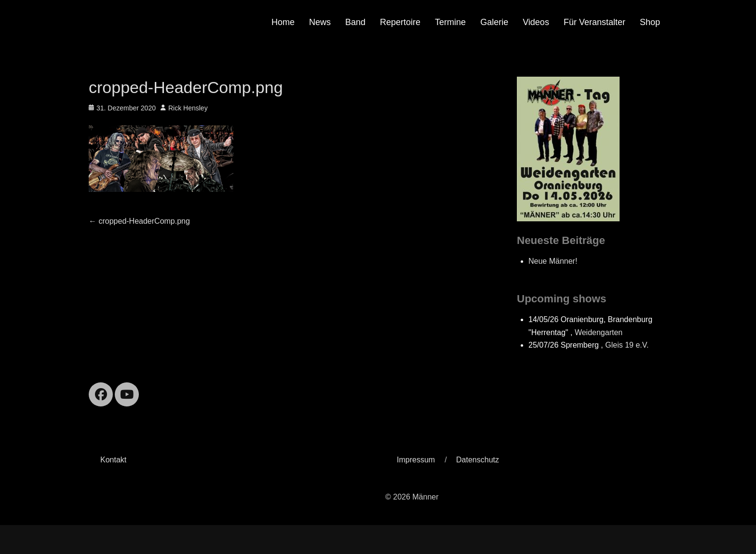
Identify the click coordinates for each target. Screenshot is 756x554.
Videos (536, 22)
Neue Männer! (553, 261)
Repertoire (400, 22)
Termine (450, 22)
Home (283, 22)
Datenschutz (478, 460)
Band (355, 22)
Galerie (494, 22)
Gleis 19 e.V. (627, 345)
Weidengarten (599, 332)
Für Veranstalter (594, 22)
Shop (650, 22)
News (320, 22)
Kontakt (113, 460)
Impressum (416, 460)
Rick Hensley (188, 108)
